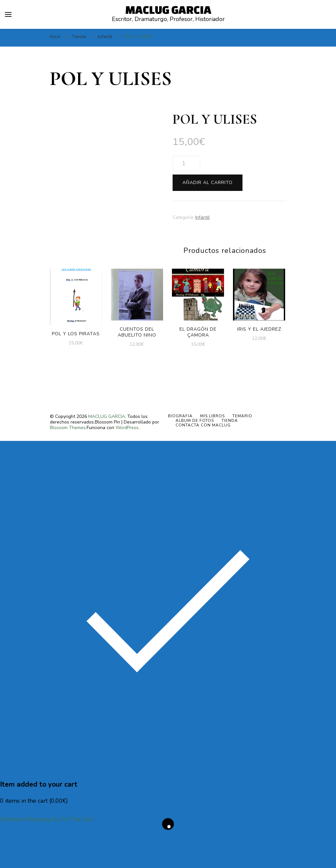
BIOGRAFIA (180, 453)
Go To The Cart (73, 856)
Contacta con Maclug (203, 462)
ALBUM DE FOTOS (195, 457)
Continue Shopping (25, 856)
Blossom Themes (68, 464)
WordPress (127, 464)
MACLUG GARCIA (168, 10)
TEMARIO (242, 453)
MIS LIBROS (212, 453)
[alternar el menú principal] (8, 14)
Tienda (230, 457)
